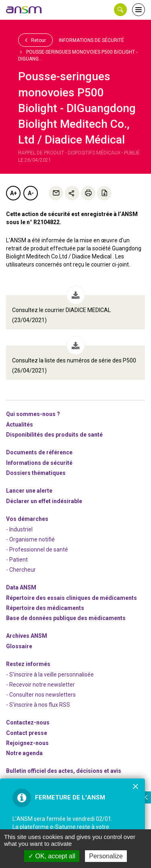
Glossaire (19, 646)
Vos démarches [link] (27, 519)
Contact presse (27, 733)
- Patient (17, 560)
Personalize (106, 856)
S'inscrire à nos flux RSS (40, 705)
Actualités (20, 425)
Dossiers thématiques (36, 473)
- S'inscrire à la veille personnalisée (50, 674)
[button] (120, 10)
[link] (24, 10)
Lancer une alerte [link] (29, 491)
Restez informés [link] (28, 664)
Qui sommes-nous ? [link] (33, 414)
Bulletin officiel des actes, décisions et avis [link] (64, 771)
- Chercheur (21, 570)
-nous (27, 743)
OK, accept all (52, 856)
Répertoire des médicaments (45, 608)
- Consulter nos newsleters (41, 695)
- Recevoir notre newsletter (40, 685)
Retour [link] (35, 40)
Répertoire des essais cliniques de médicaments (71, 598)
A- (31, 193)
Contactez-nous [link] (28, 722)
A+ (13, 193)
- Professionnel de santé (37, 550)
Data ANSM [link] (21, 587)
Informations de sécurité (91, 40)
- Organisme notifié (30, 539)
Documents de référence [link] (39, 452)
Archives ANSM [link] (27, 636)
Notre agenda (24, 753)
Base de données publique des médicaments (66, 618)
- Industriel (19, 529)
